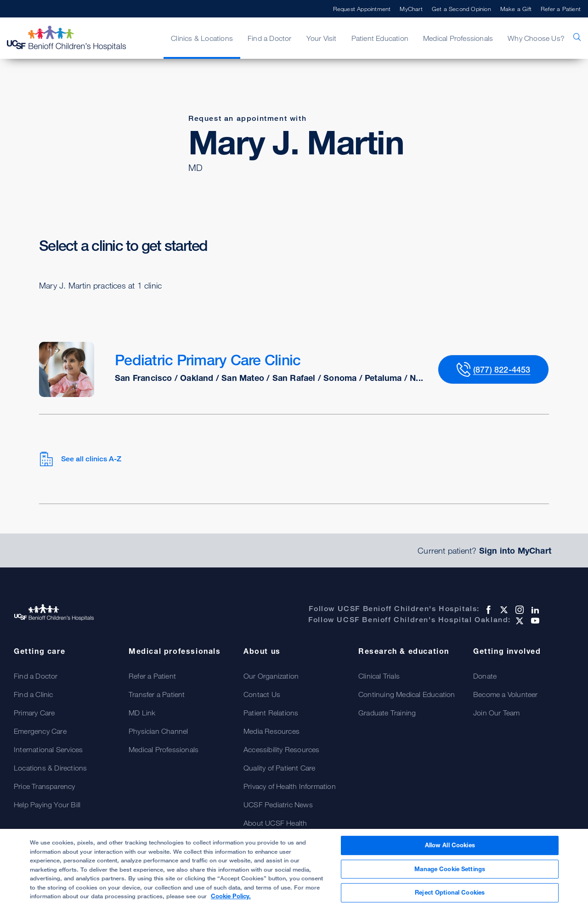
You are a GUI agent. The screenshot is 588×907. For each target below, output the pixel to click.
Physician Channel (158, 731)
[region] (294, 868)
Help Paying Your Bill (47, 805)
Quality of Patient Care (280, 768)
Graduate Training (387, 713)
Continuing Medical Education (407, 694)
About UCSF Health (275, 823)
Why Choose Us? (536, 38)
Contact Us (262, 694)
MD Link (142, 713)
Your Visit (322, 38)
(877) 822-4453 (502, 369)
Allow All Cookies (450, 845)
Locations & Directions (50, 768)
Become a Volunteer (506, 694)
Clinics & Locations (202, 38)
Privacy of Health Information (290, 786)
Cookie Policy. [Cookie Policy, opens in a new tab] (231, 896)
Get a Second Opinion (461, 9)
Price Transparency (45, 786)
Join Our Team (497, 713)
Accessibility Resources (282, 749)
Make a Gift (516, 9)
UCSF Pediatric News (278, 805)
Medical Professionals (458, 38)
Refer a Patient (561, 9)
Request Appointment (362, 9)
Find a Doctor (270, 38)
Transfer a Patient (157, 694)
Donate (485, 676)
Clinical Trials (379, 676)
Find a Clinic (34, 694)
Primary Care (34, 713)
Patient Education (380, 38)
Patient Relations (271, 713)
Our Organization (271, 676)
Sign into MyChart (515, 550)
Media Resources (271, 731)
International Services (48, 749)
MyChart (411, 9)
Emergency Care (40, 731)
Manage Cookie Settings (450, 869)
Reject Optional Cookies (450, 892)
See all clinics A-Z (80, 459)
